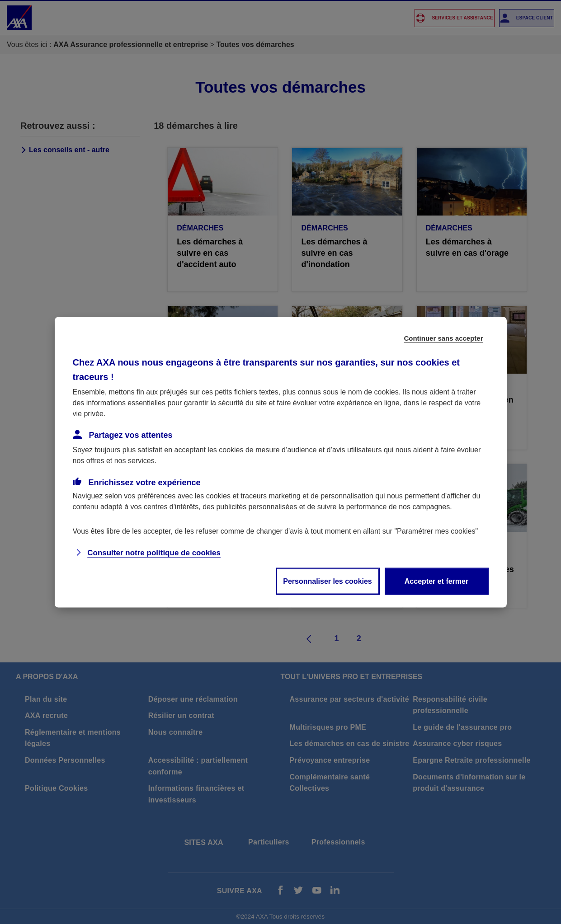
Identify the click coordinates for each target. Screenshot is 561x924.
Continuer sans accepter (443, 338)
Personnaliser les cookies (328, 581)
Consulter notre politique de (154, 552)
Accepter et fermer (436, 581)
